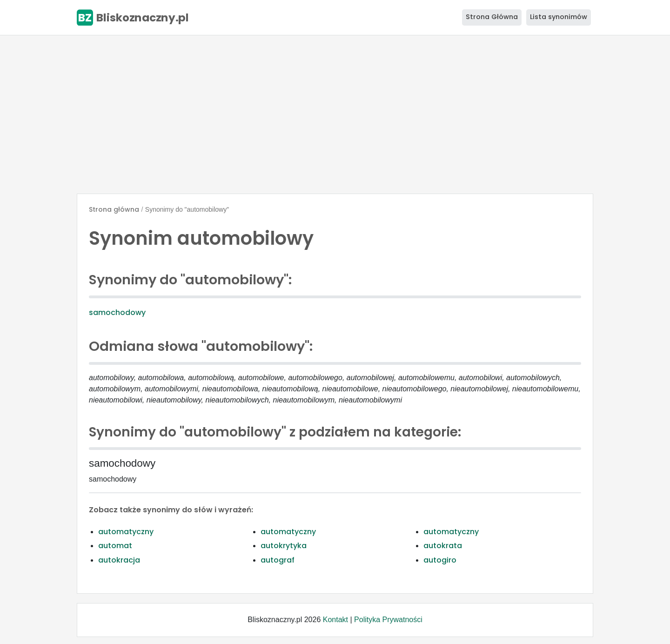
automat (115, 546)
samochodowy (117, 312)
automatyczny (126, 532)
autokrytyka (284, 546)
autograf (278, 560)
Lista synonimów (559, 17)
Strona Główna (492, 17)
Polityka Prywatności (388, 620)
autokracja (119, 560)
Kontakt (335, 620)
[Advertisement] (335, 114)
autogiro (440, 560)
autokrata (443, 546)
